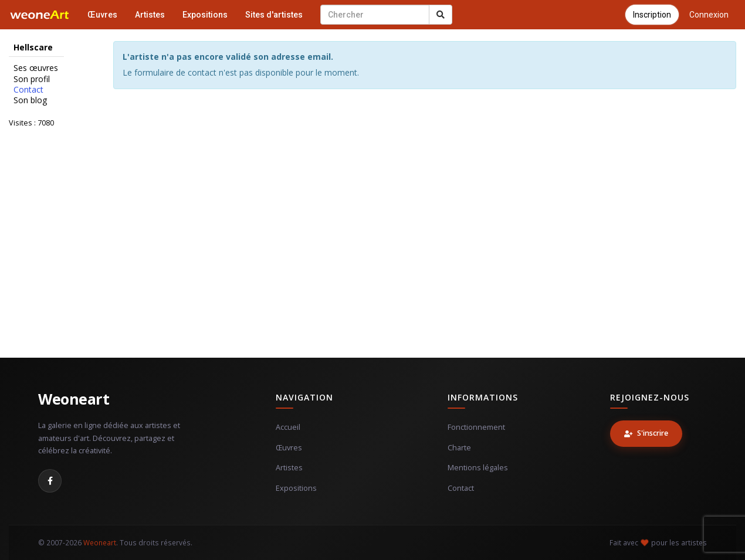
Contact (28, 90)
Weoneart (74, 399)
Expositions (205, 15)
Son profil (32, 79)
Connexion (709, 15)
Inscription (652, 15)
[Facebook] (50, 481)
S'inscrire (646, 433)
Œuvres (102, 15)
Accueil (288, 427)
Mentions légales (478, 468)
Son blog (30, 100)
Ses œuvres (36, 68)
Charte (459, 448)
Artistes (150, 15)
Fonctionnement (476, 427)
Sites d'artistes (274, 15)
